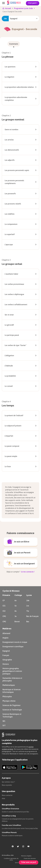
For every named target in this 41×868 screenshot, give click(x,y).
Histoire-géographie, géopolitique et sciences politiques (12, 671)
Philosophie (7, 697)
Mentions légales (26, 856)
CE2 (4, 611)
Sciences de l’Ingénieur (12, 705)
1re (28, 606)
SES (4, 721)
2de (28, 600)
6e (16, 600)
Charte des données (30, 858)
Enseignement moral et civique (15, 642)
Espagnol (6, 651)
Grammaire (14, 44)
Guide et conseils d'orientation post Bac (15, 812)
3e (16, 616)
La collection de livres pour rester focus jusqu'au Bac (20, 828)
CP (4, 600)
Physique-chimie (9, 701)
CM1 (4, 616)
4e (16, 611)
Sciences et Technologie (12, 710)
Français (6, 655)
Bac (28, 622)
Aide (3, 798)
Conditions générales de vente (11, 859)
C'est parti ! (33, 3)
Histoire (6, 664)
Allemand (6, 633)
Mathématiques (9, 685)
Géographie (7, 660)
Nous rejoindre (7, 785)
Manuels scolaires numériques (12, 836)
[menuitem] (14, 44)
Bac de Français (32, 616)
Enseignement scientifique (13, 647)
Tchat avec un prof (29, 862)
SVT (4, 725)
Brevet (17, 622)
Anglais (5, 638)
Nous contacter (7, 795)
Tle (28, 611)
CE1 (4, 606)
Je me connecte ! (28, 572)
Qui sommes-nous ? (8, 782)
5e (16, 606)
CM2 (4, 622)
